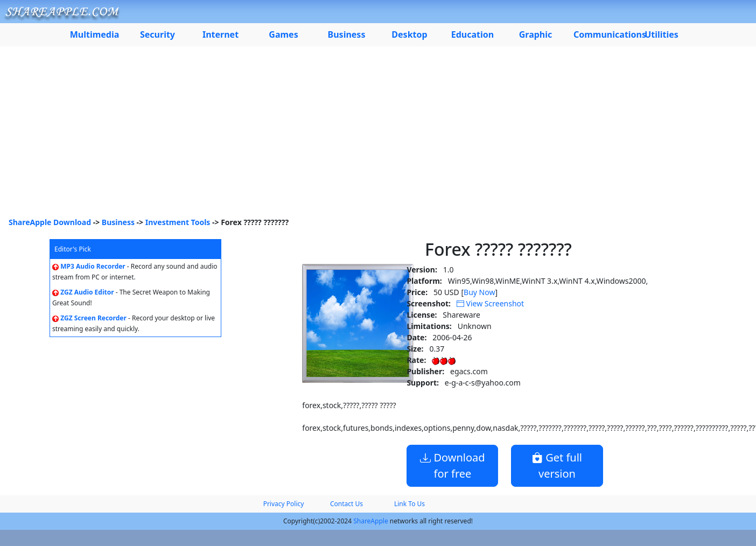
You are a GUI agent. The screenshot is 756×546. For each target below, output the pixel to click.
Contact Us (346, 504)
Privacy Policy (284, 504)
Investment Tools (178, 222)
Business (118, 222)
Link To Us (409, 504)
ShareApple (371, 521)
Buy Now (479, 292)
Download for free (452, 465)
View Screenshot (490, 303)
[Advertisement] (378, 136)
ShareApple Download (50, 222)
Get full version (557, 465)
